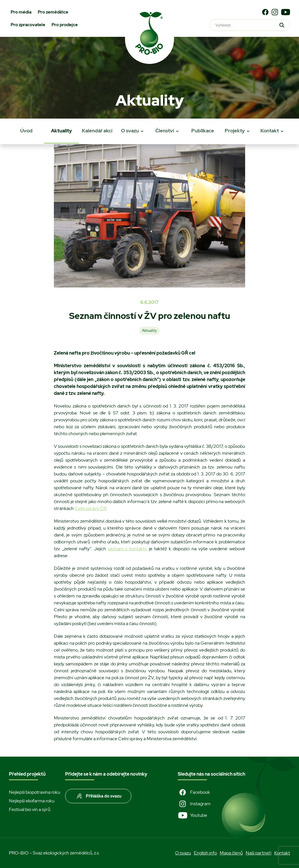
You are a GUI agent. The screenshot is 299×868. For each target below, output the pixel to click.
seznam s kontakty (127, 549)
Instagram (194, 804)
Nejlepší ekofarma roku (32, 801)
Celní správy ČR (90, 508)
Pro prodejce (65, 25)
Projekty (235, 131)
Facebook (194, 792)
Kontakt (270, 131)
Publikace (203, 131)
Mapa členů (231, 853)
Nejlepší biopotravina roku (35, 792)
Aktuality (61, 131)
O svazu (130, 131)
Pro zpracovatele (28, 25)
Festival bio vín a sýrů (30, 809)
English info (205, 853)
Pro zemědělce (53, 12)
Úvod (26, 131)
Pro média (21, 12)
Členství (165, 131)
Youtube (192, 815)
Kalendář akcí (97, 131)
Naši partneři (259, 853)
